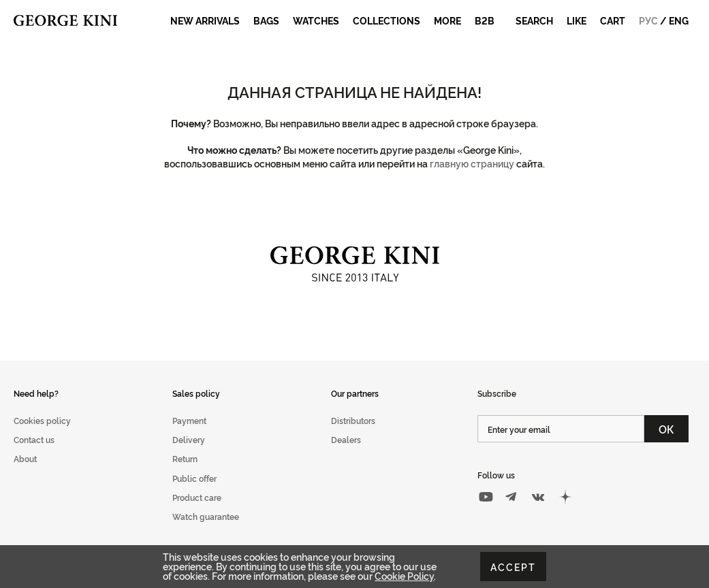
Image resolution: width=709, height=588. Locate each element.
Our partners (355, 393)
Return (185, 458)
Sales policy (196, 393)
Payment (189, 420)
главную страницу (472, 163)
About (25, 458)
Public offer (194, 478)
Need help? (36, 393)
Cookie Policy (404, 575)
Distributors (353, 420)
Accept (513, 567)
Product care (197, 497)
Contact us (34, 439)
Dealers (346, 439)
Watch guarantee (206, 516)
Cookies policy (42, 420)
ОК (666, 429)
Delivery (189, 439)
